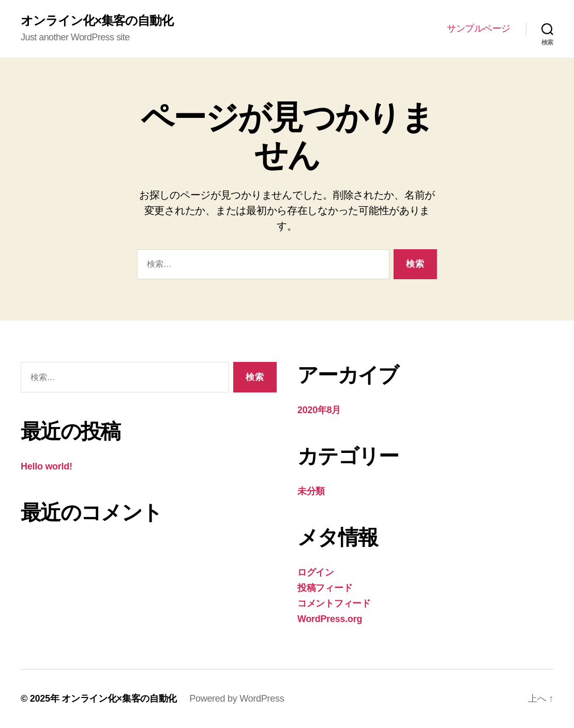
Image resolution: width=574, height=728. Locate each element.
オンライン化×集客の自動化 (97, 21)
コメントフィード (334, 603)
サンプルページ (479, 28)
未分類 (311, 491)
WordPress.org (330, 619)
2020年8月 (319, 410)
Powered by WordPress (237, 699)
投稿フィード (325, 588)
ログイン (316, 572)
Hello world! (47, 466)
